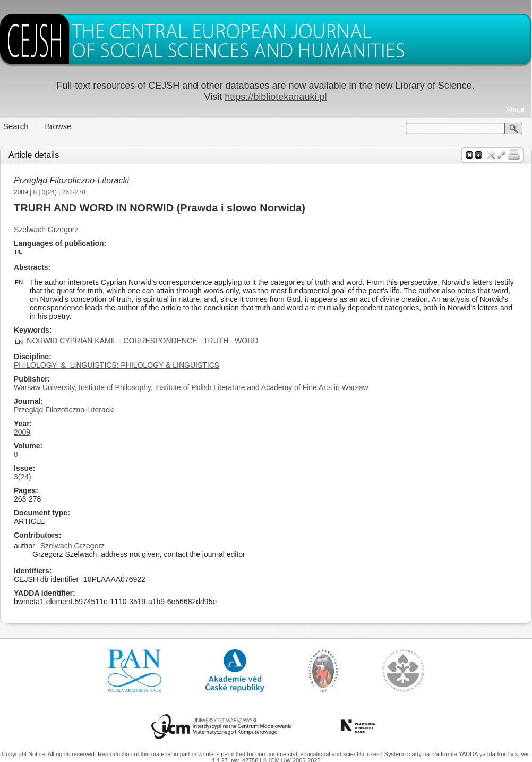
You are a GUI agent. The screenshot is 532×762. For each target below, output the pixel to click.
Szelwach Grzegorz (46, 230)
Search (16, 126)
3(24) (49, 192)
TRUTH (216, 341)
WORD (246, 341)
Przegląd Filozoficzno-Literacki (71, 180)
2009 (21, 192)
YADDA (469, 754)
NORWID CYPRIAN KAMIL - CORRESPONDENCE (112, 341)
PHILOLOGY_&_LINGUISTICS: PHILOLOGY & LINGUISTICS (117, 365)
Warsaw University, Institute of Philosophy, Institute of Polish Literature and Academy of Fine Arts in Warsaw (191, 387)
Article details (34, 155)
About (515, 110)
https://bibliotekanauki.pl (276, 97)
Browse (58, 126)
